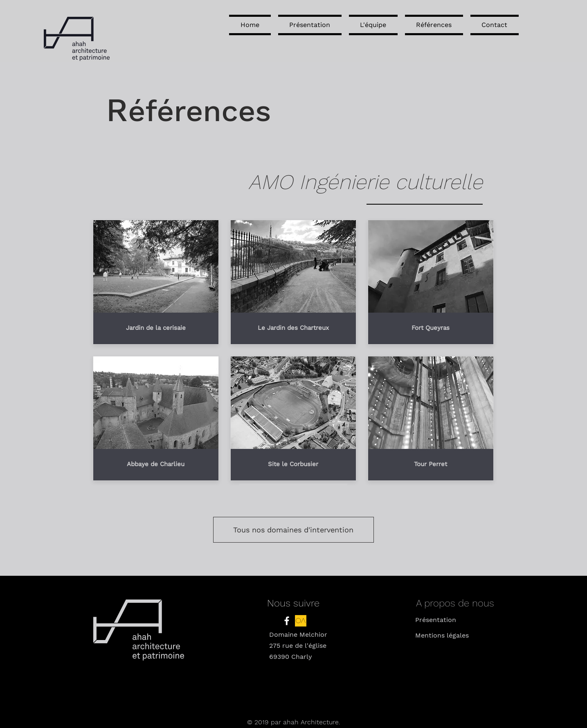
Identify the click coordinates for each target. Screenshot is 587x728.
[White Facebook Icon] (287, 621)
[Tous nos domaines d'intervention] (293, 530)
